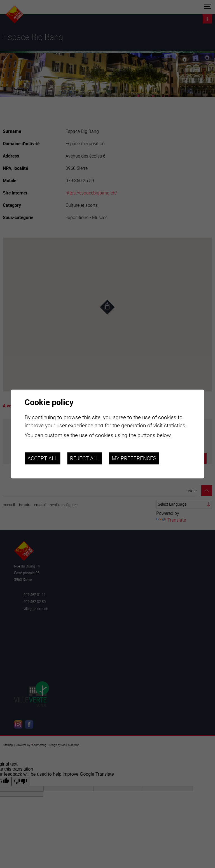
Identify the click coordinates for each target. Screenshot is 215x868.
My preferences (134, 458)
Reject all (85, 458)
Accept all (42, 458)
